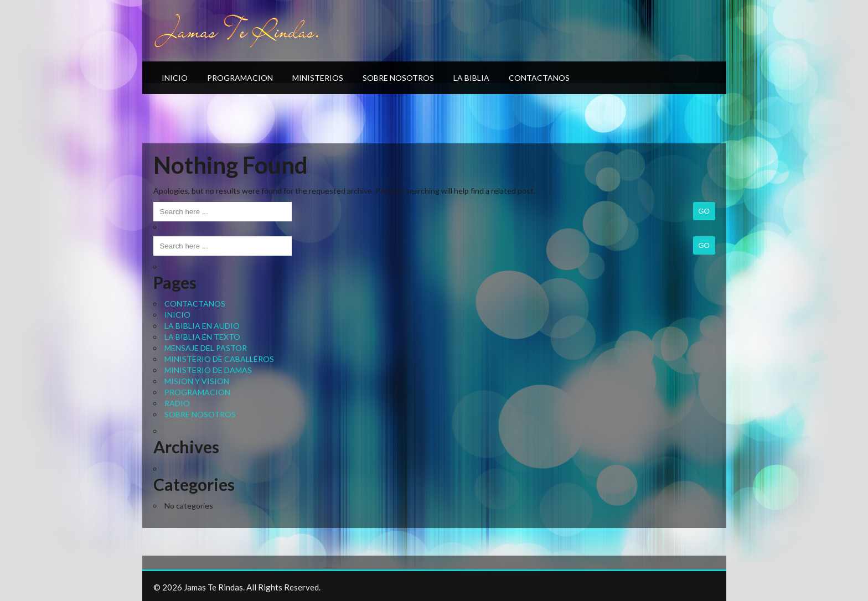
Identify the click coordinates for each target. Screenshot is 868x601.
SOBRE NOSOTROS (398, 78)
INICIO (175, 78)
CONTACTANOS (539, 78)
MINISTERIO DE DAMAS (208, 370)
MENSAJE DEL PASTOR (206, 348)
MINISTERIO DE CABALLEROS (219, 359)
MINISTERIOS (318, 78)
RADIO (177, 403)
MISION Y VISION (197, 381)
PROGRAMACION (240, 78)
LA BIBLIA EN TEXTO (202, 337)
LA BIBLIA (471, 78)
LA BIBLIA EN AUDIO (202, 326)
